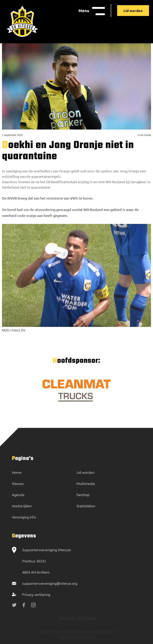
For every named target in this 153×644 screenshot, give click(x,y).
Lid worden (133, 10)
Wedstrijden (22, 506)
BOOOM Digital (83, 638)
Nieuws (18, 483)
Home (17, 472)
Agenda (18, 495)
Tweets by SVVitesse (77, 618)
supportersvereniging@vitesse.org (50, 583)
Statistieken (86, 506)
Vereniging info (24, 517)
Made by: (65, 638)
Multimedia (86, 483)
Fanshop (83, 495)
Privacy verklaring (36, 594)
